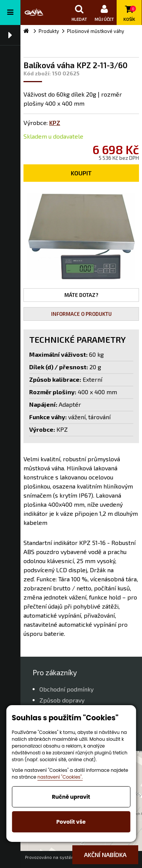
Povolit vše (71, 822)
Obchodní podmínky (66, 689)
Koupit (81, 173)
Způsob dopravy (62, 700)
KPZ (55, 123)
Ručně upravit (71, 797)
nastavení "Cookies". (60, 777)
